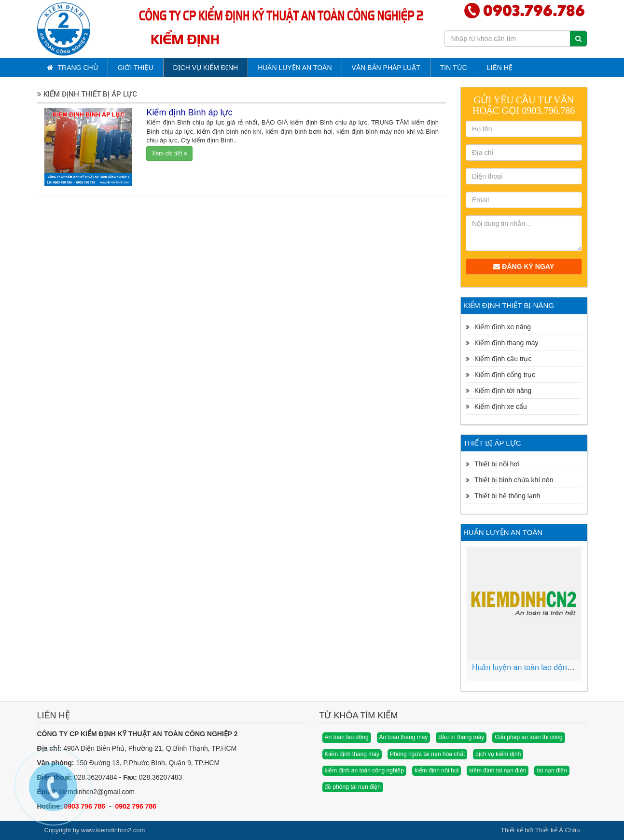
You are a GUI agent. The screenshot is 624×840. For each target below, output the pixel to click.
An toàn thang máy (404, 737)
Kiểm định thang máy (352, 754)
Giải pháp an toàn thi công (528, 737)
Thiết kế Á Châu (558, 830)
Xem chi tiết (169, 154)
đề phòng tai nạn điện (353, 787)
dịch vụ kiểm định (498, 754)
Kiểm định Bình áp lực (189, 112)
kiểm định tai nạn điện (498, 770)
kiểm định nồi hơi (437, 770)
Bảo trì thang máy (461, 737)
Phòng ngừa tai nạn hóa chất (427, 754)
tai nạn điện (552, 770)
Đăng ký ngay (524, 266)
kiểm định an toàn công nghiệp (364, 770)
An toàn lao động (347, 737)
